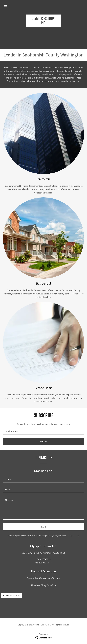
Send (44, 527)
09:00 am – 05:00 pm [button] (48, 578)
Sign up (43, 441)
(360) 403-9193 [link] (44, 559)
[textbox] (43, 431)
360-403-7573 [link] (45, 563)
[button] (6, 6)
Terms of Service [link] (68, 536)
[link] (43, 23)
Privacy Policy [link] (53, 536)
